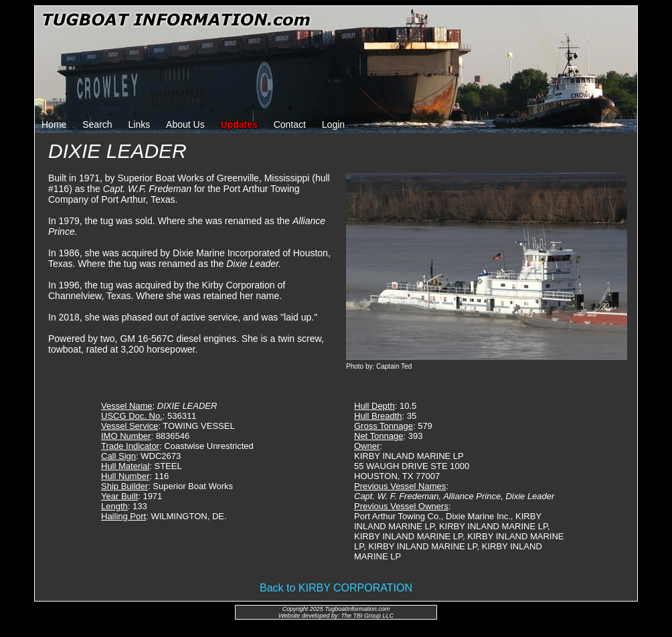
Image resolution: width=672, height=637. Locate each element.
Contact (290, 124)
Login (333, 124)
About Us (185, 124)
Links (140, 124)
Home (54, 124)
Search (97, 124)
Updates (239, 124)
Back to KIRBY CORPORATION (336, 588)
